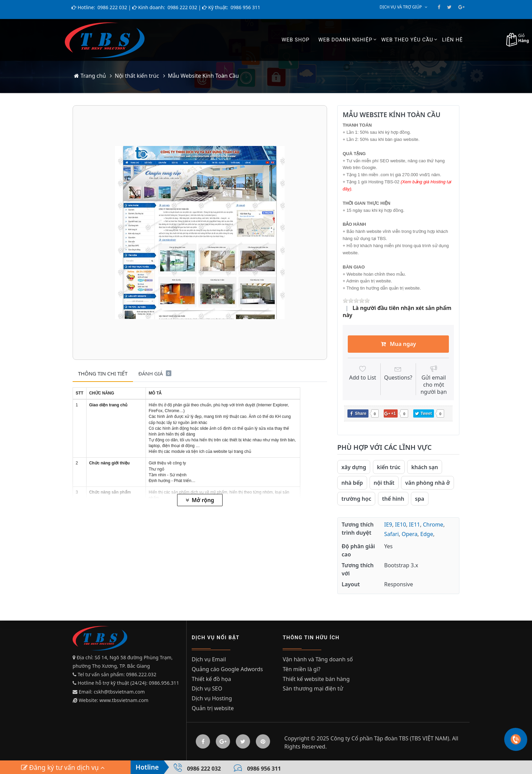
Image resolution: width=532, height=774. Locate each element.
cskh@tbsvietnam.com (119, 692)
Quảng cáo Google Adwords (227, 669)
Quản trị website (213, 708)
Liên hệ (452, 40)
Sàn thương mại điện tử (313, 688)
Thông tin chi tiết (103, 373)
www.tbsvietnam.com (124, 700)
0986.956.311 (165, 683)
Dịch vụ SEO (207, 688)
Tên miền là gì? (301, 669)
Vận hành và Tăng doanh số (318, 659)
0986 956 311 (245, 7)
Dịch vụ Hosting (212, 698)
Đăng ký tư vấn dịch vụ (63, 767)
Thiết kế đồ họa (211, 679)
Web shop (296, 40)
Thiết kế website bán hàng (316, 679)
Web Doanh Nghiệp (345, 40)
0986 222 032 (112, 7)
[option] (200, 233)
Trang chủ (90, 76)
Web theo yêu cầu (407, 40)
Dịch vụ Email (209, 659)
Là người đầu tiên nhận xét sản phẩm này (397, 311)
